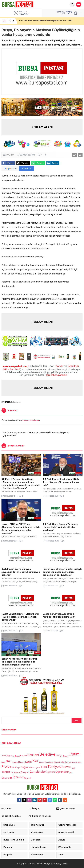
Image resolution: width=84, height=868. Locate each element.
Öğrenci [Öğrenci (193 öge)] (50, 772)
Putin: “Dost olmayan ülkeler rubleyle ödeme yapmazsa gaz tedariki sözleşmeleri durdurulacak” (62, 572)
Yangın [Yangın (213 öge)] (6, 772)
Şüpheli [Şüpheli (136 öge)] (27, 778)
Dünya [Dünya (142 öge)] (59, 756)
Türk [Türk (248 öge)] (44, 767)
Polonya (14, 402)
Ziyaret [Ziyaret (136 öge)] (17, 773)
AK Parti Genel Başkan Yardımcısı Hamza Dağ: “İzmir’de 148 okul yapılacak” (61, 527)
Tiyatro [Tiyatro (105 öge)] (37, 768)
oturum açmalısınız (31, 420)
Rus (20, 402)
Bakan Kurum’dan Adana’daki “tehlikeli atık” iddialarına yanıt (59, 615)
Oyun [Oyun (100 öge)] (75, 763)
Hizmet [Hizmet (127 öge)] (21, 762)
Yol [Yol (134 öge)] (12, 772)
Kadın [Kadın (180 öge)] (28, 762)
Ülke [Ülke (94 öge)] (71, 773)
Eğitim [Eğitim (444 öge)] (74, 754)
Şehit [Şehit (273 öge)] (20, 777)
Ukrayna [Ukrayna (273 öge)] (65, 767)
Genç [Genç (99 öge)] (3, 763)
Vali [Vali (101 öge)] (73, 768)
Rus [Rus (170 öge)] (12, 767)
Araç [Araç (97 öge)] (13, 756)
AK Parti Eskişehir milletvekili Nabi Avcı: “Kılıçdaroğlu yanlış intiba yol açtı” (61, 482)
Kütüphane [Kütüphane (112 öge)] (49, 762)
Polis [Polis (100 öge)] (80, 763)
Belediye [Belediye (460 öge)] (47, 754)
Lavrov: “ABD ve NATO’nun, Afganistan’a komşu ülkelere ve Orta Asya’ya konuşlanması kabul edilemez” (21, 529)
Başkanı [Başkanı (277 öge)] (33, 755)
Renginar (48, 863)
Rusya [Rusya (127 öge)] (17, 768)
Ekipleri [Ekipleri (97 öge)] (65, 756)
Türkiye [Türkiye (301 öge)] (53, 767)
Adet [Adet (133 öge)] (4, 756)
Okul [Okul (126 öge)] (63, 762)
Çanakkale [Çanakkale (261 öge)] (37, 772)
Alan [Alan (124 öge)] (9, 756)
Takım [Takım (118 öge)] (31, 768)
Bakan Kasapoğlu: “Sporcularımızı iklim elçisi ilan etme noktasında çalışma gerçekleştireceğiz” (19, 662)
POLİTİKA (10, 155)
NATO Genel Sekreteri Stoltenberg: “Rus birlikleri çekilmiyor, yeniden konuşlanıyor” (20, 617)
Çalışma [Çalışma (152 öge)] (25, 772)
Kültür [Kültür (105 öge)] (42, 762)
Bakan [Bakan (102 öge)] (17, 756)
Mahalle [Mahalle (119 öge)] (57, 762)
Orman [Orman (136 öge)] (69, 762)
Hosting (58, 863)
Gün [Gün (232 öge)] (9, 761)
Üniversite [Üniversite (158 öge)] (7, 778)
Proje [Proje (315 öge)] (5, 767)
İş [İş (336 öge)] (14, 777)
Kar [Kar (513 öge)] (35, 761)
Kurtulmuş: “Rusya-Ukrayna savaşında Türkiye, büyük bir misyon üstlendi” (21, 572)
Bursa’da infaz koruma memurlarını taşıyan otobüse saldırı (46, 21)
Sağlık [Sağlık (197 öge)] (25, 767)
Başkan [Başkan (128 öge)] (23, 756)
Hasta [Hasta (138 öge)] (15, 762)
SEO (65, 863)
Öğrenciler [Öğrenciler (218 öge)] (62, 772)
